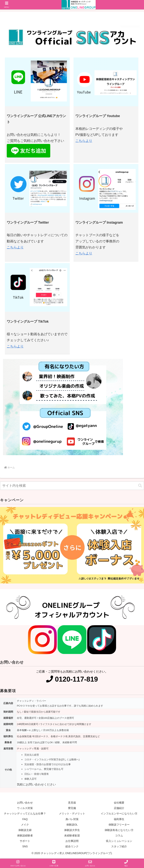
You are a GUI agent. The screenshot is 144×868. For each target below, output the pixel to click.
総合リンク (72, 846)
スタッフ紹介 (119, 846)
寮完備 (72, 808)
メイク (25, 825)
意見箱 (72, 803)
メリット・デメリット (72, 814)
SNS (25, 846)
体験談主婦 (25, 830)
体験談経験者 (25, 835)
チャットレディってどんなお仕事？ (25, 814)
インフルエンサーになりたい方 (119, 814)
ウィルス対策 (25, 808)
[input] (72, 486)
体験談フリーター (119, 825)
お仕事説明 (72, 841)
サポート (25, 841)
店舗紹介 (119, 808)
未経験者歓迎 (72, 835)
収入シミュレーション (119, 841)
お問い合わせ (25, 803)
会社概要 (119, 803)
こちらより (84, 141)
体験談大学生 (72, 830)
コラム (119, 835)
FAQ (25, 819)
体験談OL (72, 825)
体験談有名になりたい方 (119, 830)
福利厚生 (119, 819)
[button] (140, 486)
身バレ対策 (72, 819)
